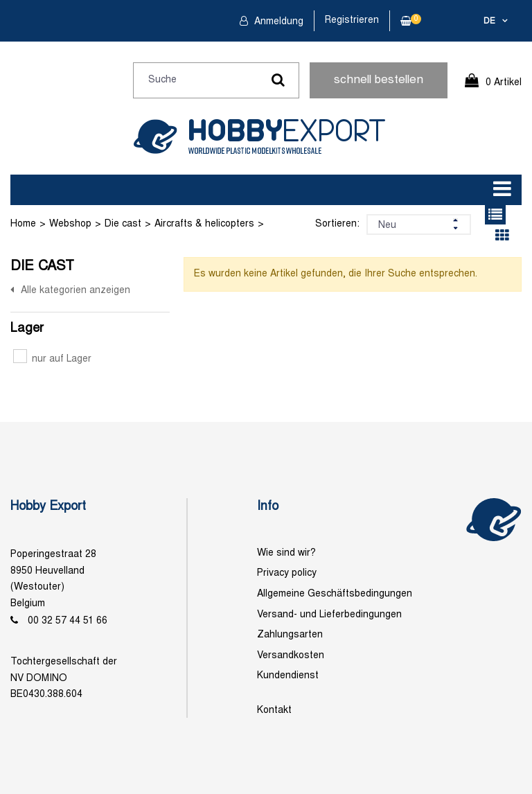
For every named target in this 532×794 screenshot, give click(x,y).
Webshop (70, 224)
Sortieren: (337, 224)
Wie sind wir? (286, 553)
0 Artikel (504, 83)
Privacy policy (287, 573)
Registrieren (352, 20)
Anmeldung (277, 22)
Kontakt (274, 711)
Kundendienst (288, 676)
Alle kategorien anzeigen (76, 291)
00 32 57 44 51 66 (68, 621)
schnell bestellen (379, 80)
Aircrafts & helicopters (204, 224)
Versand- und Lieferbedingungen (329, 615)
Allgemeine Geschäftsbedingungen (335, 594)
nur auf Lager (52, 359)
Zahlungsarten (290, 635)
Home (23, 224)
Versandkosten (291, 656)
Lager (27, 329)
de (489, 21)
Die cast (123, 224)
